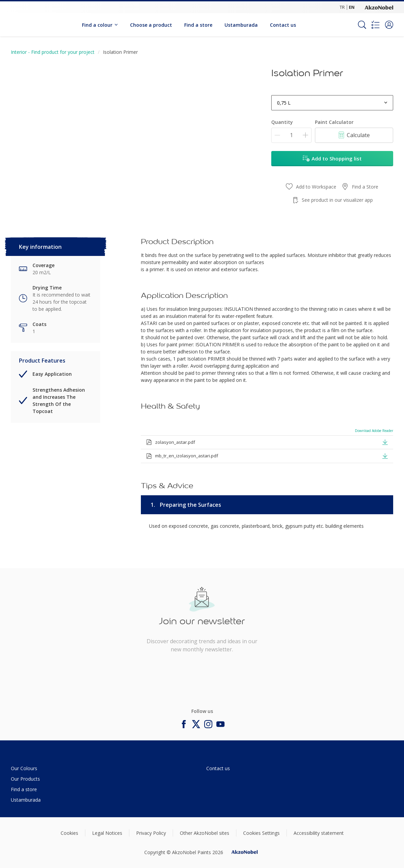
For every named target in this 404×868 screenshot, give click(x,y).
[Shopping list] (376, 25)
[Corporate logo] (379, 7)
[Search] (362, 25)
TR (342, 7)
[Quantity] (291, 135)
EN (352, 7)
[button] (389, 25)
